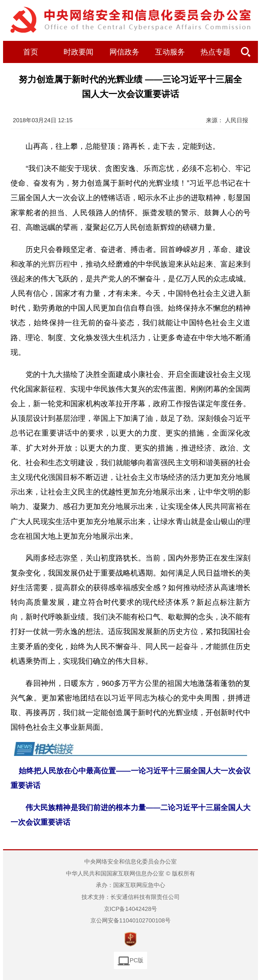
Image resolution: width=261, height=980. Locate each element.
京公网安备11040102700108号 (130, 920)
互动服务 (170, 52)
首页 (31, 52)
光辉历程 (55, 264)
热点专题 (215, 52)
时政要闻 (79, 52)
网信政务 (124, 52)
